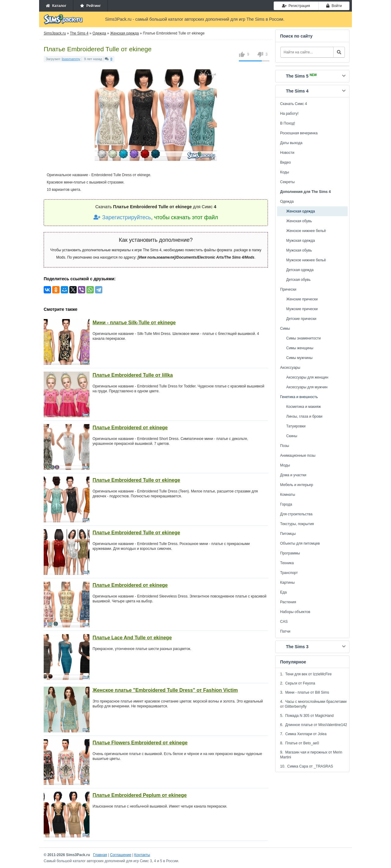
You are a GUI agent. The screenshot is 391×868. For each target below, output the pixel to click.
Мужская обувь (299, 250)
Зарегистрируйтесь (122, 217)
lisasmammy (71, 59)
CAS (284, 622)
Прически (288, 289)
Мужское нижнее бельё (306, 260)
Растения (288, 602)
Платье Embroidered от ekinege (130, 428)
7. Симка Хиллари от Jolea (303, 734)
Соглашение (121, 855)
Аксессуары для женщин (307, 377)
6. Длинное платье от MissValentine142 (314, 725)
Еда (283, 592)
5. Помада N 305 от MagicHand (307, 716)
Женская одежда (301, 211)
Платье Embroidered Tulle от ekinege (136, 480)
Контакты (142, 855)
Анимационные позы (298, 456)
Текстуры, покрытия (297, 524)
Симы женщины (300, 348)
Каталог (56, 6)
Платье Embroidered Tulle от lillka (133, 375)
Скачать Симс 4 (294, 104)
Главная (100, 855)
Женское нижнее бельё (306, 231)
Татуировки (296, 426)
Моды (285, 465)
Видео (285, 162)
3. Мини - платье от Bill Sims (305, 692)
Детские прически (301, 319)
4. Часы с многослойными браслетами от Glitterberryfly (313, 704)
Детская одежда (300, 270)
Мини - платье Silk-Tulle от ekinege (134, 323)
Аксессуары (290, 368)
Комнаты (288, 495)
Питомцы (288, 534)
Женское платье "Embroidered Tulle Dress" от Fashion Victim (165, 690)
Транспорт (289, 573)
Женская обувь (299, 221)
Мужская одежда (301, 241)
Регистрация (296, 6)
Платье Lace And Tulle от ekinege (132, 638)
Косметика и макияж (303, 407)
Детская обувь (298, 280)
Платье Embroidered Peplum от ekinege (140, 795)
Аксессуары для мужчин (307, 387)
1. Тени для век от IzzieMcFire (306, 674)
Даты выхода (291, 143)
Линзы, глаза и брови (304, 416)
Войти (334, 6)
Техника (287, 563)
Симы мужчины (299, 358)
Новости (287, 153)
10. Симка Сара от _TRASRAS (307, 766)
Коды (285, 172)
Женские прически (302, 299)
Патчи (285, 631)
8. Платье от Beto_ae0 (300, 743)
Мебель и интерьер (297, 485)
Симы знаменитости (303, 338)
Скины (292, 436)
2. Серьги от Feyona (298, 683)
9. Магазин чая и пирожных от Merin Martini (311, 755)
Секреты (287, 182)
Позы (285, 446)
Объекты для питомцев (300, 543)
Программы (290, 553)
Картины (287, 583)
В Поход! (288, 123)
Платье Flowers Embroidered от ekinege (140, 743)
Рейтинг (90, 6)
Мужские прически (302, 309)
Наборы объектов (295, 612)
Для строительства (296, 514)
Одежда (287, 202)
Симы (285, 329)
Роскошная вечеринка (299, 133)
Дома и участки (293, 475)
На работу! (289, 114)
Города (286, 504)
